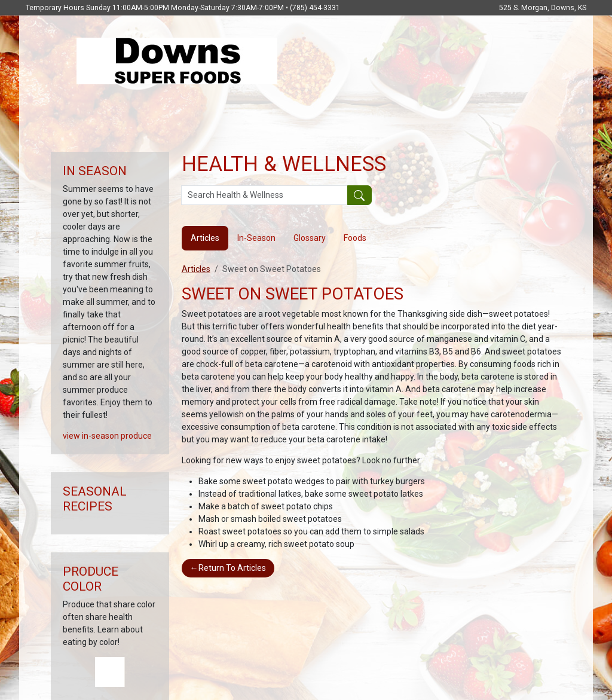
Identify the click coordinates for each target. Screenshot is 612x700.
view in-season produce (107, 436)
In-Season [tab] (256, 238)
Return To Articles (228, 568)
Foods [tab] (355, 238)
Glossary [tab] (310, 238)
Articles (196, 269)
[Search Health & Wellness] (264, 195)
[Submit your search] (359, 195)
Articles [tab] (205, 238)
